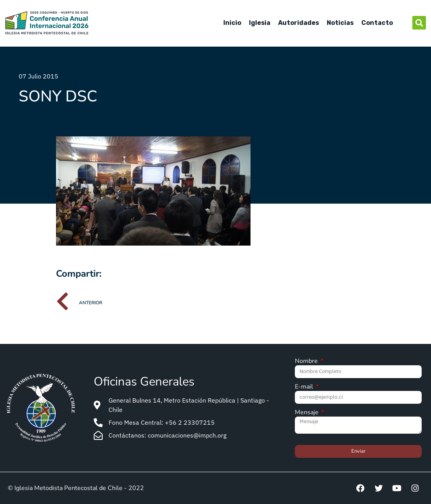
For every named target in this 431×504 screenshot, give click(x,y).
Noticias (340, 23)
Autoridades (299, 23)
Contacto (377, 23)
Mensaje (307, 413)
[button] (419, 23)
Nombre (307, 362)
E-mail (305, 387)
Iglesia (260, 23)
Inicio (232, 23)
